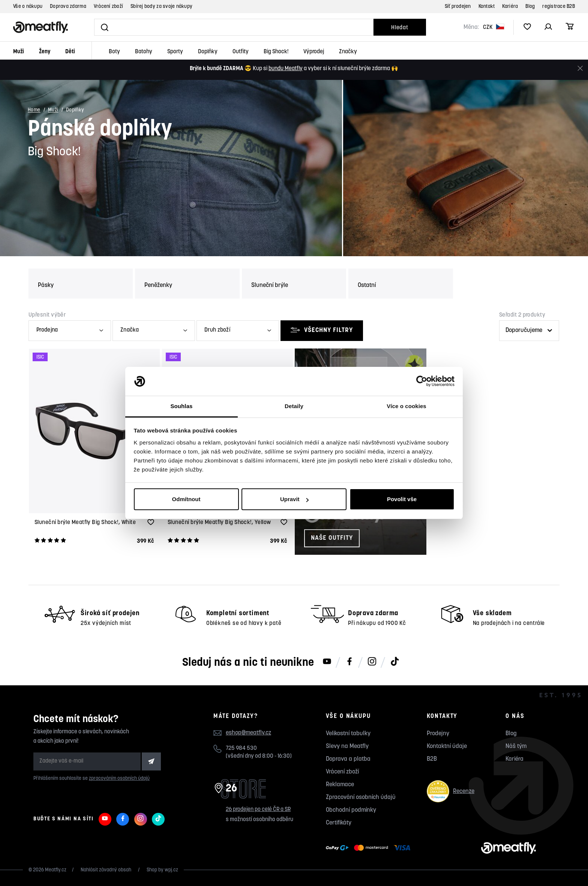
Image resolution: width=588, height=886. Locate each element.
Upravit (294, 499)
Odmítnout (186, 499)
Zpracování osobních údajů (361, 797)
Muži (19, 52)
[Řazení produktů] (529, 331)
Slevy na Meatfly (347, 746)
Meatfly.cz (56, 870)
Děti (70, 52)
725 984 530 (241, 749)
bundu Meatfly (286, 69)
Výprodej (314, 52)
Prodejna (47, 330)
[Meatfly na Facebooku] (349, 662)
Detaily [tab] (294, 406)
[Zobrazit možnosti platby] (370, 848)
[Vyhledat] (234, 27)
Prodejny (438, 734)
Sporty (175, 52)
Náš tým (516, 746)
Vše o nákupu (28, 7)
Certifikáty (339, 823)
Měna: (471, 27)
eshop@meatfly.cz (248, 733)
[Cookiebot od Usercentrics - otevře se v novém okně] (422, 381)
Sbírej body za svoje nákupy (161, 7)
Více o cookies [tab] (406, 406)
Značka (130, 330)
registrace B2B (559, 7)
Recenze (451, 791)
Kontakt (487, 7)
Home (34, 110)
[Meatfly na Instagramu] (372, 662)
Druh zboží (217, 330)
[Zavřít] (580, 68)
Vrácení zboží (108, 7)
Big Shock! (276, 52)
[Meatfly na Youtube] (327, 662)
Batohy (144, 52)
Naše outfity (332, 538)
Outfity (241, 52)
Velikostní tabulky (348, 734)
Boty (114, 52)
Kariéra (510, 7)
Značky (348, 52)
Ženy (45, 52)
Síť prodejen (458, 7)
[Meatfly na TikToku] (394, 662)
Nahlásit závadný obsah (106, 870)
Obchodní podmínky (351, 810)
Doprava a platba (348, 759)
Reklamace (340, 785)
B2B (432, 759)
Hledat (400, 28)
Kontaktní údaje (447, 746)
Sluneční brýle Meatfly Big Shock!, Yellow (219, 523)
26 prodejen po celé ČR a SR (258, 810)
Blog (530, 7)
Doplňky (208, 52)
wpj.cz (171, 870)
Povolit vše (402, 499)
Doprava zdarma (68, 7)
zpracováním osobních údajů (119, 779)
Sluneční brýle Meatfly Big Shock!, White (85, 523)
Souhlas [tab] (181, 406)
